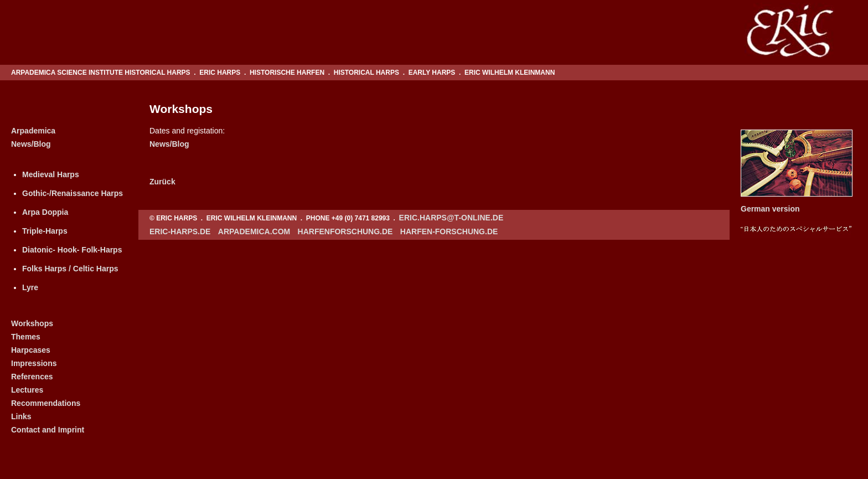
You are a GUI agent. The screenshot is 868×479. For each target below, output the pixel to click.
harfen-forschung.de (449, 231)
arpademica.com (254, 231)
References (32, 377)
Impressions (34, 363)
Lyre (30, 287)
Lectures (27, 390)
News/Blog (31, 144)
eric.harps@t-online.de (451, 218)
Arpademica (33, 131)
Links (21, 416)
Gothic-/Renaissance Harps (73, 193)
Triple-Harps (45, 231)
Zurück (162, 182)
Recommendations (46, 403)
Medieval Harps (51, 174)
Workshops (32, 323)
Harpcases (31, 350)
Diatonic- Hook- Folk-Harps (72, 250)
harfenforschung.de (345, 231)
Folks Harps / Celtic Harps (70, 269)
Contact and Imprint (48, 430)
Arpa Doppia (45, 212)
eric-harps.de (180, 231)
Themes (26, 337)
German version (770, 209)
